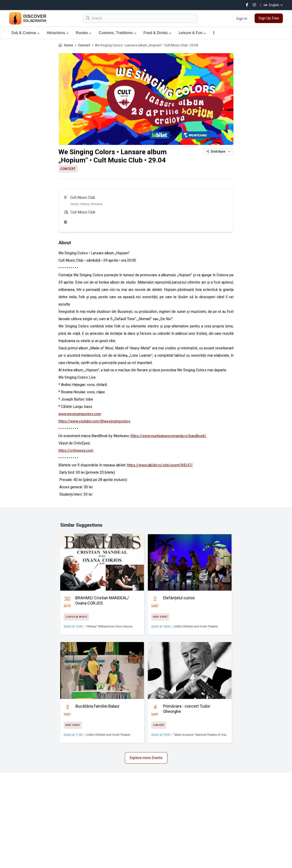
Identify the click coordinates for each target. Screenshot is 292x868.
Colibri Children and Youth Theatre (196, 626)
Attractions (58, 33)
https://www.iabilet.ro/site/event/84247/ (160, 465)
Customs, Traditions (117, 33)
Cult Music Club (83, 198)
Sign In (242, 19)
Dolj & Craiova (25, 33)
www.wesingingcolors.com (80, 414)
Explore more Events (146, 758)
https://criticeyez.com (76, 450)
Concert (84, 45)
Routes (83, 33)
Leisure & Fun (192, 33)
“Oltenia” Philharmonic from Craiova (109, 626)
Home (68, 45)
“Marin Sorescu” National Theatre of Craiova (202, 735)
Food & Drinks (157, 33)
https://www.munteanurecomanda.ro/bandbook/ (168, 436)
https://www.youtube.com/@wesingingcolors (94, 421)
